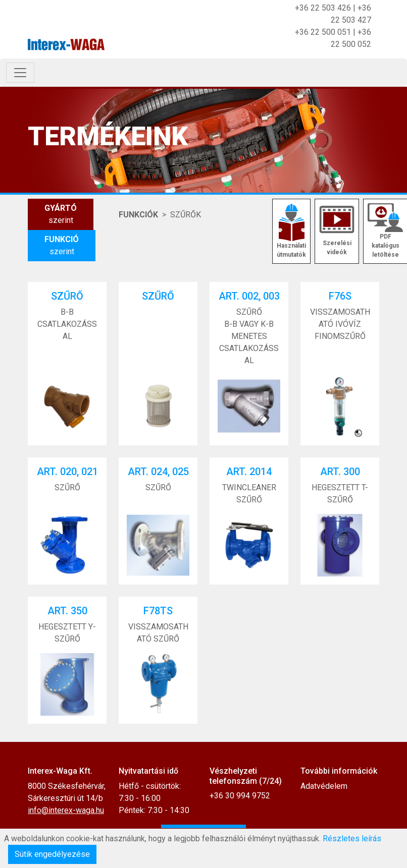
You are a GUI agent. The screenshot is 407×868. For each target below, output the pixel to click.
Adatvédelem (324, 786)
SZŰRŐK (186, 215)
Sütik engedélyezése (52, 854)
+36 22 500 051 (323, 32)
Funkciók (138, 215)
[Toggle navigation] (20, 73)
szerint (61, 214)
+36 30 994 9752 (240, 796)
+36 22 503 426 (323, 8)
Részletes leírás (352, 838)
